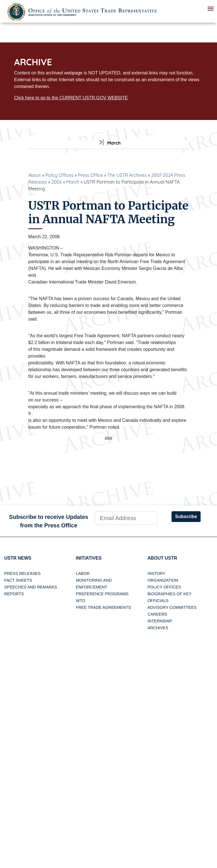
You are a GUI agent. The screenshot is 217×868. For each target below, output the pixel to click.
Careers (157, 614)
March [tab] (108, 143)
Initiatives (89, 558)
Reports (14, 594)
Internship (160, 621)
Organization (163, 580)
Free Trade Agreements (103, 607)
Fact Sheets (18, 580)
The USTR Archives (127, 175)
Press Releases (22, 573)
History (156, 573)
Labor (83, 573)
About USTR (162, 558)
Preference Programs (102, 594)
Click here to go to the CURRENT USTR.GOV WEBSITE (71, 98)
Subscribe (186, 516)
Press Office (90, 175)
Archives (158, 628)
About (34, 175)
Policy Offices (59, 175)
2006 (57, 182)
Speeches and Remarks (31, 587)
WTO (80, 601)
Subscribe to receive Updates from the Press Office (49, 521)
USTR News (18, 558)
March (73, 182)
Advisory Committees (172, 607)
